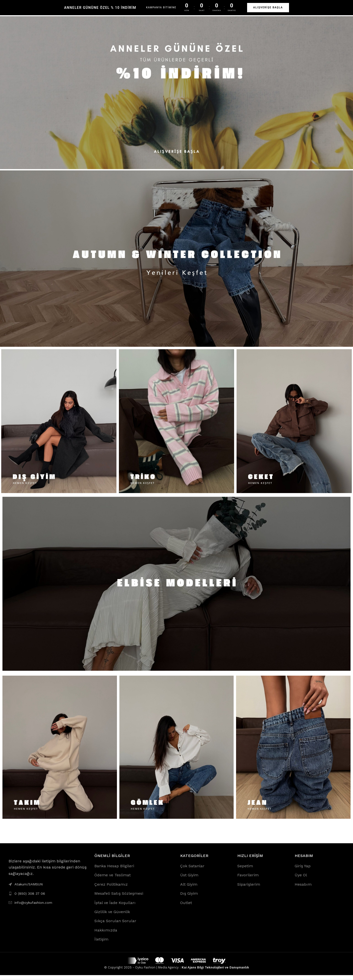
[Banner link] (176, 98)
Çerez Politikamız (111, 889)
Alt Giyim (189, 889)
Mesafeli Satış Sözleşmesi (119, 898)
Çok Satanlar (192, 871)
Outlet (186, 908)
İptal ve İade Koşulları (115, 908)
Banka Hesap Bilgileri (114, 871)
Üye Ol (301, 880)
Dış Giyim (189, 898)
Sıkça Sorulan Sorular (115, 926)
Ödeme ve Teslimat (113, 880)
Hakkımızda (106, 935)
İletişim (101, 944)
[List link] (48, 898)
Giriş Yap (303, 871)
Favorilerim (248, 880)
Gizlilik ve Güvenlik (112, 917)
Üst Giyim (189, 880)
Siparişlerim (249, 889)
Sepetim (245, 871)
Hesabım (303, 889)
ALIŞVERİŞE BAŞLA (268, 7)
